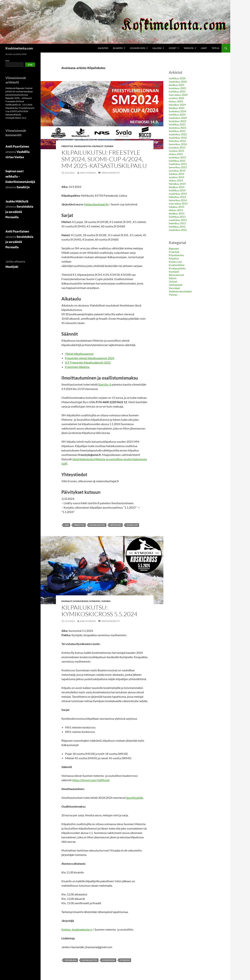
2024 (67, 525)
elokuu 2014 (176, 180)
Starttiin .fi (105, 384)
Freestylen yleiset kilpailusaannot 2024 (90, 358)
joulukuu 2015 (177, 147)
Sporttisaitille (135, 798)
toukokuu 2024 (177, 111)
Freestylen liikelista (77, 367)
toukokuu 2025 (177, 88)
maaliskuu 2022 (178, 134)
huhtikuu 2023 (177, 124)
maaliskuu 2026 (178, 82)
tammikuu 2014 (178, 200)
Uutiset (173, 281)
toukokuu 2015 (177, 157)
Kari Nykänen (88, 173)
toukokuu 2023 (177, 121)
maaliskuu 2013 (178, 220)
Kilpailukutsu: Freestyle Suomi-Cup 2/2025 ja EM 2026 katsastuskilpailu (20, 111)
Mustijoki (12, 267)
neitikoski (116, 525)
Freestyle (67, 146)
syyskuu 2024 (177, 98)
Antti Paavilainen (17, 146)
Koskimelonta (138, 48)
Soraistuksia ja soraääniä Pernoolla (19, 212)
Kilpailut (98, 146)
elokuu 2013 (176, 210)
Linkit (204, 48)
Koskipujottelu (177, 268)
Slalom (173, 278)
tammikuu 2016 (178, 144)
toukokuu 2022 (177, 128)
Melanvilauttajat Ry (96, 204)
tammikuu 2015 (178, 167)
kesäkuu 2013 (177, 213)
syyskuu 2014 (177, 177)
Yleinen (109, 146)
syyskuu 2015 (177, 151)
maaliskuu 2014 (178, 194)
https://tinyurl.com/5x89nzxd (91, 780)
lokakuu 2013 (177, 207)
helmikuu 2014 (177, 197)
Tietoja (215, 48)
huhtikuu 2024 (177, 115)
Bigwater (118, 48)
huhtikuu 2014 (177, 190)
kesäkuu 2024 (177, 108)
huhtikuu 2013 (177, 217)
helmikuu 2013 (177, 223)
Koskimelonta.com (19, 48)
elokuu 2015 (176, 154)
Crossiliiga (71, 960)
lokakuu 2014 (177, 174)
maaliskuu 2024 (178, 118)
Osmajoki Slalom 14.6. (16, 118)
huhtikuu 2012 (177, 227)
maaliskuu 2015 (178, 164)
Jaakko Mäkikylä (17, 201)
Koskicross (109, 960)
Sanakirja (23, 187)
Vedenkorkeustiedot (180, 291)
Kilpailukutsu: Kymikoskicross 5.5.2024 (99, 611)
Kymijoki (95, 601)
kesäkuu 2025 (177, 85)
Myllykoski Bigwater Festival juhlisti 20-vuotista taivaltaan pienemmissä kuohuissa (19, 91)
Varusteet (174, 288)
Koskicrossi (81, 601)
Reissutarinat (176, 275)
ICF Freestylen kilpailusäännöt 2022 (88, 362)
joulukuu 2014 (177, 171)
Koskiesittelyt (177, 265)
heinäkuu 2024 (177, 105)
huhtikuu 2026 (177, 78)
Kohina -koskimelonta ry (77, 929)
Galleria (157, 48)
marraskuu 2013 (178, 203)
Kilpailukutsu (83, 146)
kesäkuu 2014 (177, 187)
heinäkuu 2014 (177, 184)
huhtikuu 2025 (177, 91)
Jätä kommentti (111, 173)
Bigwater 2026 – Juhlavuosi (19, 98)
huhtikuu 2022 (177, 131)
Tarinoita (189, 48)
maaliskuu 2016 (178, 138)
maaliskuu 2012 (178, 230)
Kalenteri (103, 48)
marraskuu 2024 (178, 95)
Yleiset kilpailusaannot (79, 354)
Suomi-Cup (132, 525)
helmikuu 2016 (177, 141)
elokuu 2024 (176, 101)
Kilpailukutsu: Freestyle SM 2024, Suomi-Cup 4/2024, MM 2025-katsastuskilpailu (104, 159)
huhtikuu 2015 (177, 161)
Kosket (173, 48)
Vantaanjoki (176, 285)
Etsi (7, 61)
